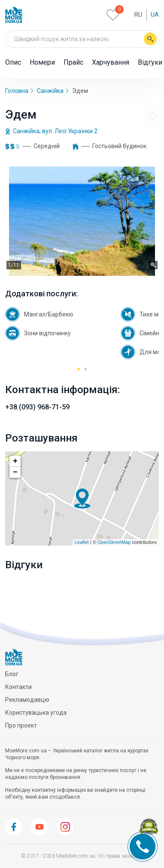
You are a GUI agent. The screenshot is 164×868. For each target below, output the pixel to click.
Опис (13, 62)
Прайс (73, 62)
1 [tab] (79, 372)
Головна (17, 91)
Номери (42, 62)
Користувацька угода (36, 713)
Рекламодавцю (27, 700)
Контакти (18, 687)
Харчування (111, 62)
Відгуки (150, 62)
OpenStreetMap (114, 542)
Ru (138, 15)
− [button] (15, 472)
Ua (155, 15)
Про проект (21, 725)
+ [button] (15, 461)
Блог (12, 674)
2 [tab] (86, 372)
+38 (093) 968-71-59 (37, 407)
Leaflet (82, 542)
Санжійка (50, 91)
